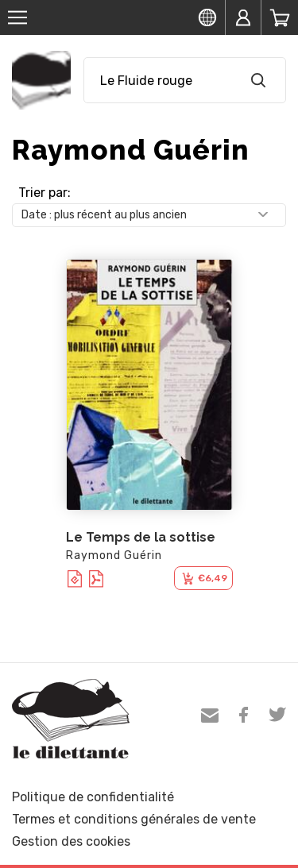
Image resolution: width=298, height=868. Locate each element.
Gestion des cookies (71, 841)
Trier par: (45, 193)
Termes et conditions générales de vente (134, 819)
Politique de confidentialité (93, 797)
